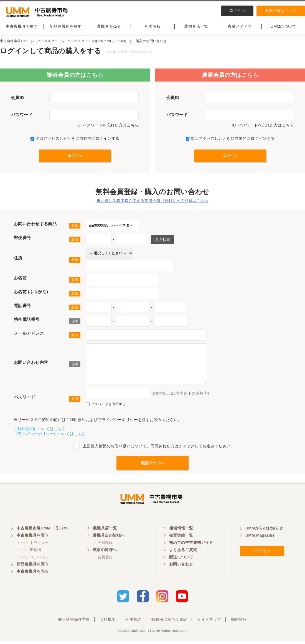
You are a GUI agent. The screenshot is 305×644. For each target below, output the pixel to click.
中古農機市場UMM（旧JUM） (44, 532)
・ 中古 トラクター (33, 547)
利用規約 (134, 623)
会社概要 (108, 623)
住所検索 (162, 242)
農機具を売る (109, 29)
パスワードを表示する (106, 407)
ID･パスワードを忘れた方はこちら (108, 127)
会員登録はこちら (281, 11)
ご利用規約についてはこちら (40, 431)
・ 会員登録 (103, 547)
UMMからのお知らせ (264, 532)
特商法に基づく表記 (169, 623)
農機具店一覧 (196, 29)
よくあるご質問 (183, 554)
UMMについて (283, 29)
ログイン (237, 11)
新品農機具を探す (66, 29)
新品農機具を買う (33, 568)
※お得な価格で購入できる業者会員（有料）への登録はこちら (152, 203)
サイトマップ (209, 623)
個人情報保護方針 (74, 623)
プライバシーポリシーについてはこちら (50, 436)
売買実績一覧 (181, 539)
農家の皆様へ (105, 554)
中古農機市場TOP (14, 43)
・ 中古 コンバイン (33, 561)
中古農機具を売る (33, 575)
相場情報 (153, 29)
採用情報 (239, 623)
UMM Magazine (260, 539)
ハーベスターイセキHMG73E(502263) (97, 43)
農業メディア (240, 29)
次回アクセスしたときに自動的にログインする (75, 141)
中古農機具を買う (33, 539)
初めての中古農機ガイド (191, 547)
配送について (181, 561)
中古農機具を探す (22, 29)
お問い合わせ (181, 568)
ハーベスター (48, 43)
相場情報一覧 (181, 532)
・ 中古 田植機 (29, 554)
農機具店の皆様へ (109, 539)
